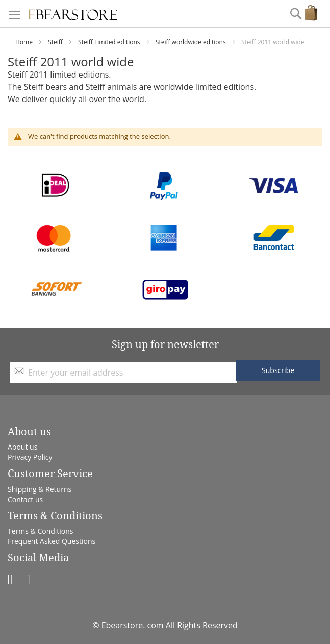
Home (25, 42)
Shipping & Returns (40, 489)
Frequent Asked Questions (52, 541)
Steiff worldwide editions (192, 42)
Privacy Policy (30, 457)
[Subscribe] (278, 370)
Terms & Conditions (41, 531)
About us (22, 447)
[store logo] (73, 14)
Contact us (25, 499)
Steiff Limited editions (110, 42)
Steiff (56, 42)
